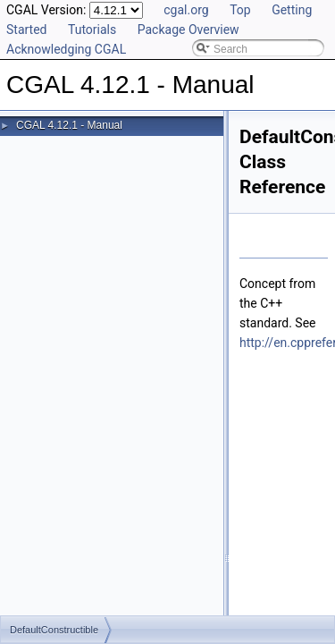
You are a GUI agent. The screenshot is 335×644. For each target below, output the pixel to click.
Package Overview (188, 30)
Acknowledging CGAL (66, 49)
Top (240, 10)
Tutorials (92, 30)
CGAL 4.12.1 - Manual (69, 125)
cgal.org (186, 10)
